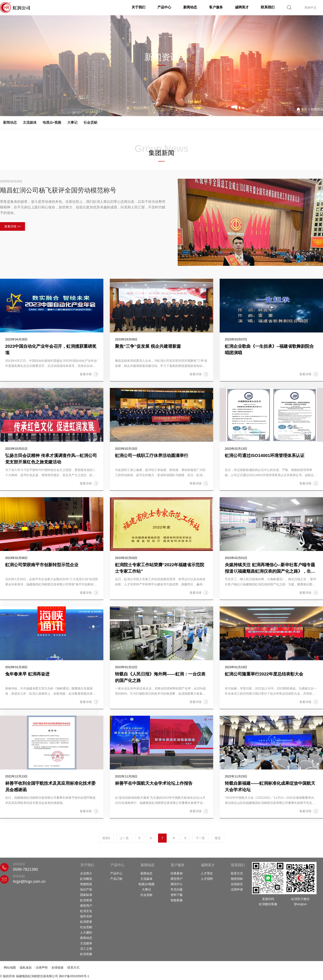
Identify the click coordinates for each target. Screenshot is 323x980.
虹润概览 (86, 879)
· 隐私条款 (25, 968)
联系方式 (237, 873)
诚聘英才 (242, 7)
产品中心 (164, 7)
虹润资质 (86, 900)
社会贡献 (90, 122)
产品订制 (116, 879)
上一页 (124, 838)
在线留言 (237, 884)
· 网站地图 (9, 968)
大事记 (72, 122)
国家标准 (86, 895)
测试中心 (177, 884)
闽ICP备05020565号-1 (74, 976)
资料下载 (177, 895)
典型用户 (86, 906)
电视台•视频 (52, 122)
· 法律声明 (41, 968)
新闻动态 (190, 7)
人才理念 (207, 873)
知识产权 (86, 889)
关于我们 (138, 7)
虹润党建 (86, 954)
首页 (304, 109)
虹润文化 (86, 911)
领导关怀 (86, 916)
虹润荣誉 (86, 922)
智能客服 (177, 900)
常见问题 (177, 889)
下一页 (200, 838)
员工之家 (86, 949)
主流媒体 (30, 122)
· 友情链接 (57, 968)
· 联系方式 (73, 968)
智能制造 (86, 884)
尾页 (218, 838)
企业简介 (86, 873)
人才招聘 (207, 879)
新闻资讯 (317, 109)
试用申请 (237, 889)
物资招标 (237, 879)
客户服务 (216, 7)
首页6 (106, 838)
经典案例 (177, 873)
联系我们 (268, 7)
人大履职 (86, 932)
